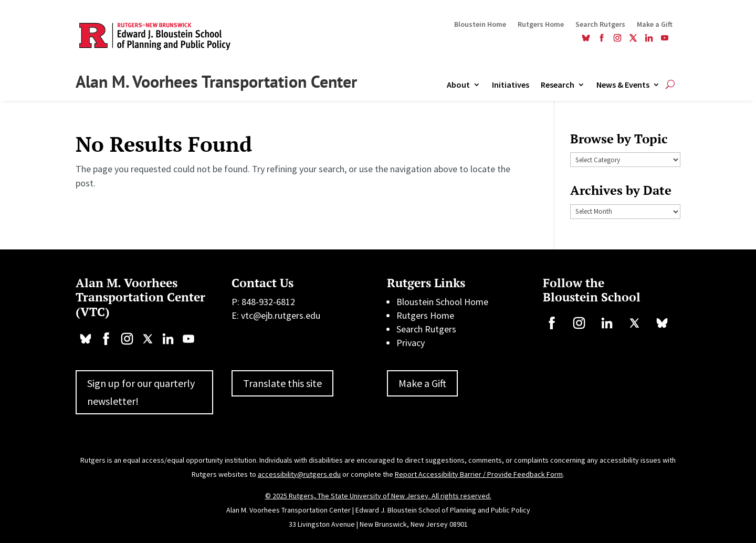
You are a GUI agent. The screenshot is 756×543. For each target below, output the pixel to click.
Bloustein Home (480, 25)
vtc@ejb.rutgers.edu (281, 315)
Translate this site (282, 383)
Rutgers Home (541, 25)
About (458, 85)
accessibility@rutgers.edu (299, 474)
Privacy (411, 343)
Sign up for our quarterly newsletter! (141, 392)
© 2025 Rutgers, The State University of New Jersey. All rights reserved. (378, 496)
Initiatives (511, 85)
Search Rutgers (600, 25)
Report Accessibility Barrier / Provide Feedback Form (479, 474)
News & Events (623, 85)
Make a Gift (655, 25)
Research (558, 85)
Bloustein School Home (442, 302)
